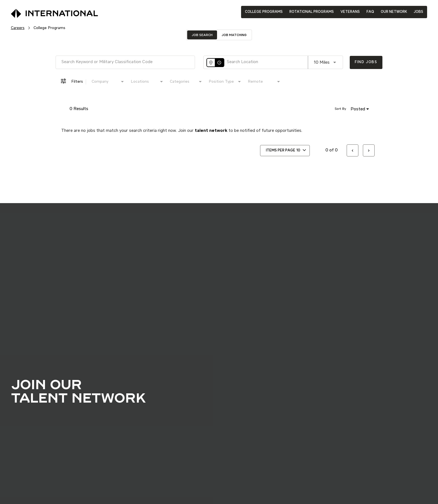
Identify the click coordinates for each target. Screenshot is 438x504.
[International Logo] (42, 12)
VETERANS (350, 12)
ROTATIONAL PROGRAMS (312, 12)
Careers (18, 28)
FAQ (370, 12)
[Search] (366, 62)
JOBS (418, 12)
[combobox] (125, 62)
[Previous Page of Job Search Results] (353, 150)
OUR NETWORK (394, 12)
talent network (211, 131)
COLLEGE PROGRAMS (264, 12)
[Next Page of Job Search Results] (369, 150)
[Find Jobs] (366, 62)
